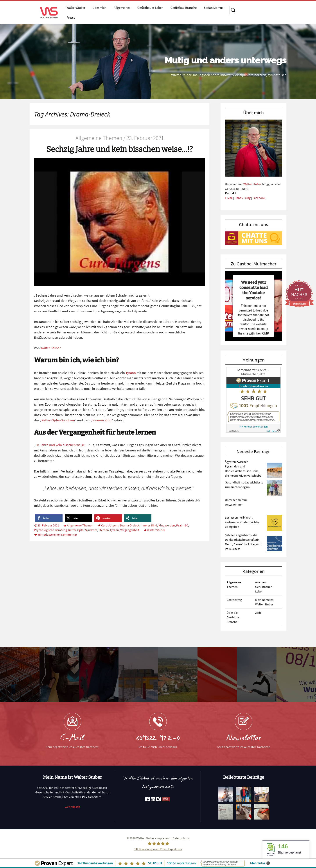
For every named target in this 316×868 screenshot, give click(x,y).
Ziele (258, 613)
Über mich (99, 8)
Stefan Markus (214, 8)
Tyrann (131, 373)
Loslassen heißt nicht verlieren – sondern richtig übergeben (242, 522)
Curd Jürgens (110, 525)
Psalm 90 (182, 525)
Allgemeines (122, 8)
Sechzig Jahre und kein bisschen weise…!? (120, 149)
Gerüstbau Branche (184, 8)
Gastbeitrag (234, 600)
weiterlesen (73, 807)
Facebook (259, 198)
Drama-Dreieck (130, 525)
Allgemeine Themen (80, 525)
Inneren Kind (102, 420)
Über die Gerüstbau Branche (234, 617)
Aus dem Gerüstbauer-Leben (264, 587)
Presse (71, 17)
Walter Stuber (76, 8)
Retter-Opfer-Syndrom (58, 420)
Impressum (164, 838)
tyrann (115, 530)
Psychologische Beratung (50, 530)
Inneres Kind (149, 525)
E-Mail (229, 198)
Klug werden (167, 525)
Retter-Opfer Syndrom (83, 530)
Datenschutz (181, 838)
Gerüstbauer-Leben (150, 8)
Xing (248, 198)
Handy (239, 198)
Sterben (104, 530)
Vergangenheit (130, 530)
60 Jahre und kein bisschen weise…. (62, 445)
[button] (49, 518)
